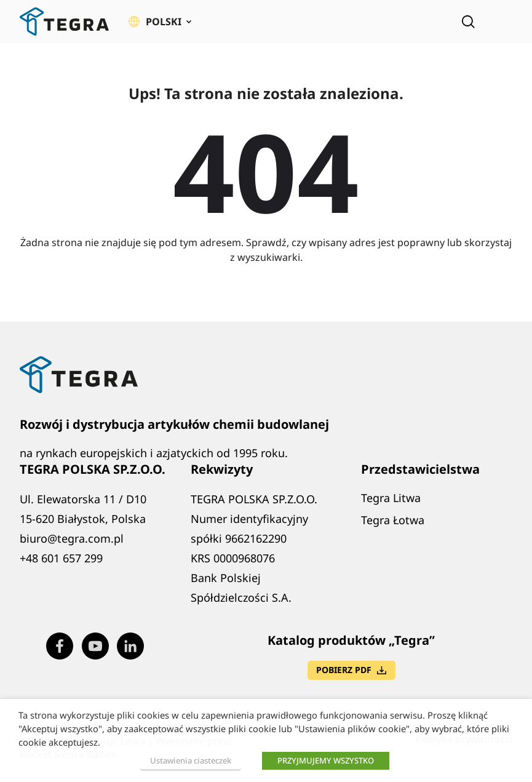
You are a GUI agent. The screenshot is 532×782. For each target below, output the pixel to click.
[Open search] (468, 22)
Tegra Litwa (391, 498)
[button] (160, 22)
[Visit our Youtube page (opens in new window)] (95, 646)
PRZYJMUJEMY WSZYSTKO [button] (326, 760)
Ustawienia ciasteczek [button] (191, 760)
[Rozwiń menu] (504, 22)
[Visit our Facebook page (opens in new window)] (60, 646)
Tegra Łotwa (393, 520)
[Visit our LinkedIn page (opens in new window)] (130, 646)
